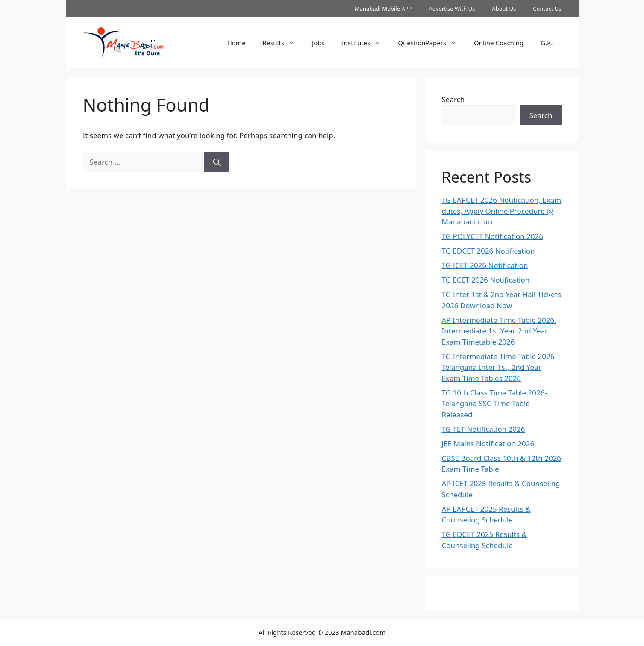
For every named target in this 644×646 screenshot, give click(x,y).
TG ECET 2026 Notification (486, 280)
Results (283, 43)
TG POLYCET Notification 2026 (493, 236)
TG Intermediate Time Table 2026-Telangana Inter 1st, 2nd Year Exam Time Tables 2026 (500, 367)
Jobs (318, 43)
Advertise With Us (452, 9)
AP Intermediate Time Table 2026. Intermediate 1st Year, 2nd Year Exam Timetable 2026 (499, 331)
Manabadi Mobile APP (383, 9)
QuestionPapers (432, 43)
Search (453, 99)
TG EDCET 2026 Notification (488, 251)
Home (237, 43)
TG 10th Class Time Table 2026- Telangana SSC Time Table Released (494, 404)
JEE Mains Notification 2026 (488, 444)
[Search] (217, 162)
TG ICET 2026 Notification (485, 265)
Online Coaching (499, 43)
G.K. (547, 43)
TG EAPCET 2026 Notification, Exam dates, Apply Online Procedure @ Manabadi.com (502, 211)
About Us (504, 9)
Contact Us (547, 9)
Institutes (366, 43)
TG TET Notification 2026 (484, 429)
